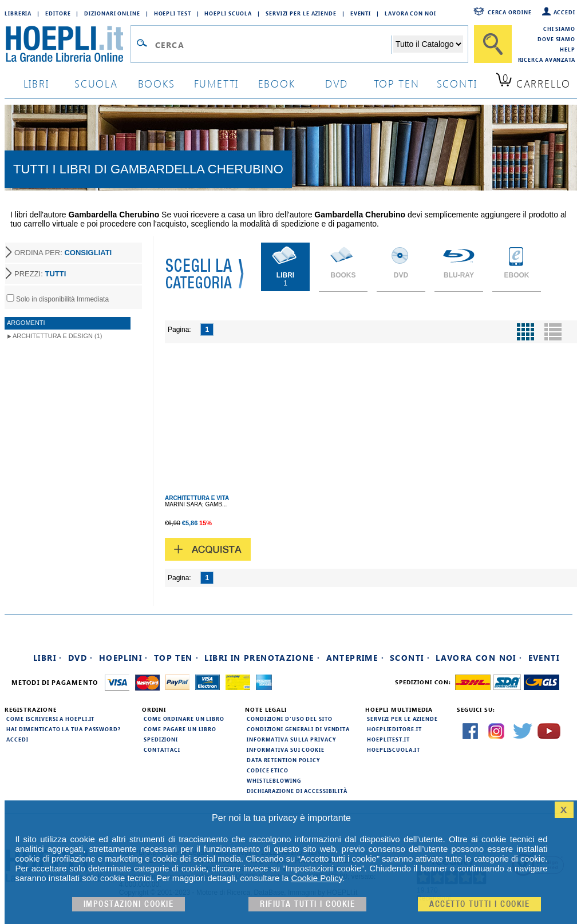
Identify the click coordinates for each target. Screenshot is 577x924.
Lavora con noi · (479, 658)
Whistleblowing (274, 780)
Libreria (18, 13)
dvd (337, 83)
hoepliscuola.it (394, 749)
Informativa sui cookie (286, 749)
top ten (397, 83)
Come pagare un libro (180, 729)
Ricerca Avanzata (547, 60)
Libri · (48, 658)
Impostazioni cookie (129, 904)
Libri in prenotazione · (262, 658)
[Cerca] (493, 44)
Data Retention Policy (283, 760)
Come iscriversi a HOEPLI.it (50, 719)
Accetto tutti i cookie (479, 904)
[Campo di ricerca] (273, 45)
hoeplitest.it (388, 739)
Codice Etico (268, 770)
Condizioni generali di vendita (298, 729)
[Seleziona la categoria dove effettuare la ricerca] (428, 44)
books (157, 83)
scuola (96, 83)
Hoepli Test (173, 13)
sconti (457, 83)
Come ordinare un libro (184, 719)
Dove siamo (556, 39)
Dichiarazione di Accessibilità (297, 791)
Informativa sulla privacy (291, 739)
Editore (58, 13)
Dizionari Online (112, 13)
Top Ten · (177, 658)
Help (568, 49)
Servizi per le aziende (301, 13)
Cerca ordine (510, 12)
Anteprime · (355, 658)
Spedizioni (161, 739)
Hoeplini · (124, 658)
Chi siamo (559, 29)
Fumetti (217, 83)
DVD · (81, 658)
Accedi (564, 12)
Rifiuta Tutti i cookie (307, 904)
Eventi (361, 13)
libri (36, 83)
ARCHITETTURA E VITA (197, 498)
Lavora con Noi (410, 13)
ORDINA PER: (63, 253)
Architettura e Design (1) (57, 336)
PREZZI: (40, 274)
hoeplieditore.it (394, 729)
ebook (277, 83)
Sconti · (410, 658)
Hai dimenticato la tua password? (64, 729)
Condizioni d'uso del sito (290, 719)
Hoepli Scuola (228, 13)
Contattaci (162, 749)
